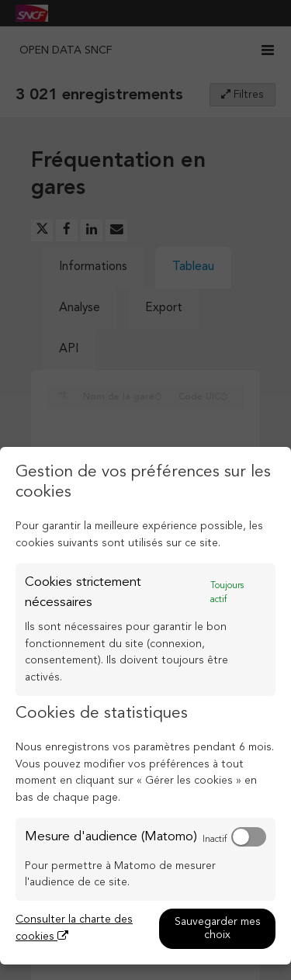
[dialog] (145, 706)
